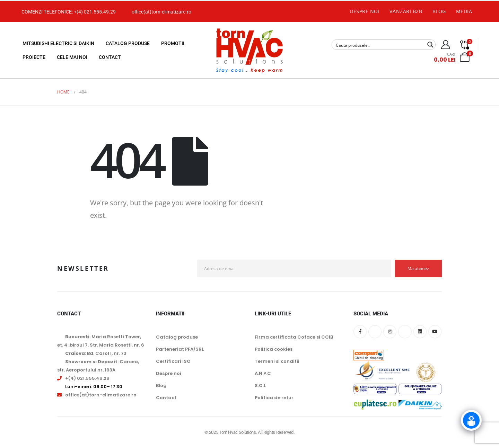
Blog (439, 11)
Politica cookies (274, 349)
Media (464, 11)
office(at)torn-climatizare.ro (161, 12)
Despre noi (365, 11)
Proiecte (34, 57)
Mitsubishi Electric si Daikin (58, 43)
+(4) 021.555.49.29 (95, 12)
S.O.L (260, 386)
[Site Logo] (249, 50)
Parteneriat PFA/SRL (180, 349)
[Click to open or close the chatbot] (471, 423)
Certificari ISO (173, 361)
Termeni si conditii (277, 361)
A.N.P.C (263, 373)
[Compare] (465, 45)
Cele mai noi (72, 57)
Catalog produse (128, 43)
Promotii (173, 43)
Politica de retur (274, 398)
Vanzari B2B (406, 11)
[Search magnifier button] (430, 45)
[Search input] (379, 45)
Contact (110, 57)
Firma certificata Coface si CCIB (294, 337)
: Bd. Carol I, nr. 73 (96, 353)
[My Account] (446, 45)
